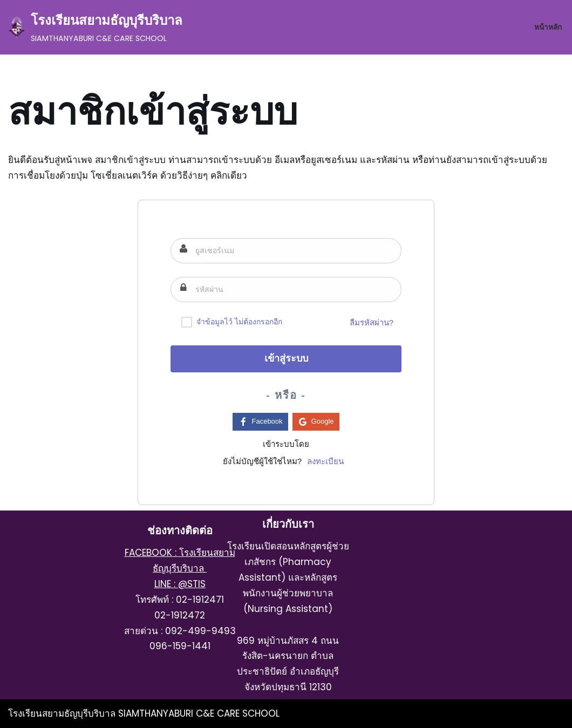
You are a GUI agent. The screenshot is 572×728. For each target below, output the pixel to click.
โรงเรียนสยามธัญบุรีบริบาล (63, 713)
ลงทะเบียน (325, 461)
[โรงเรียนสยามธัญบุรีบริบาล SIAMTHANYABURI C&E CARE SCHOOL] (95, 27)
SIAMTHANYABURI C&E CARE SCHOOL (199, 713)
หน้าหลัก (548, 27)
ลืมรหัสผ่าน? (372, 322)
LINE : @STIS (180, 584)
